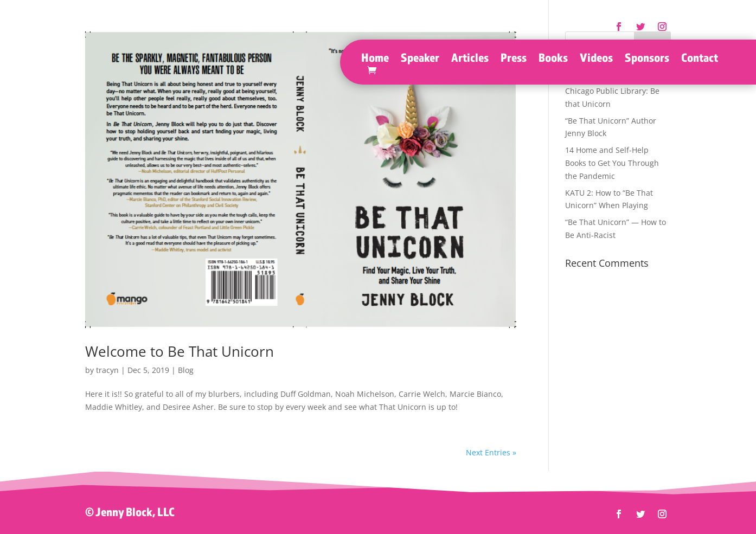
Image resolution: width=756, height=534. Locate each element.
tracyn (107, 370)
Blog (186, 370)
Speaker (420, 59)
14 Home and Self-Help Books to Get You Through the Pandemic (612, 163)
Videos (596, 59)
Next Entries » (491, 452)
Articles (470, 59)
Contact (700, 59)
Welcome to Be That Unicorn (180, 351)
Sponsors (647, 59)
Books (553, 59)
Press (514, 59)
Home (375, 59)
